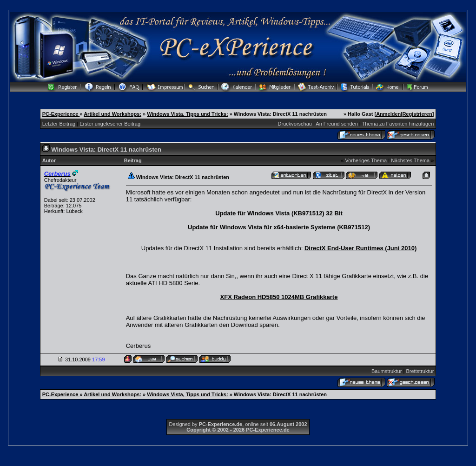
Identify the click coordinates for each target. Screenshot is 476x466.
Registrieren (417, 114)
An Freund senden (337, 124)
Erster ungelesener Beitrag (110, 124)
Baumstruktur (387, 371)
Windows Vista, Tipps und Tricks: (187, 114)
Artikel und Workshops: (112, 114)
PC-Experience (61, 114)
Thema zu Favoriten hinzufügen (398, 124)
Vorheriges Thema (366, 160)
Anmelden (388, 114)
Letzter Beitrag (59, 124)
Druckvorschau (295, 124)
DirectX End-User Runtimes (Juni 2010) (360, 248)
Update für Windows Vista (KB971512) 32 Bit (279, 213)
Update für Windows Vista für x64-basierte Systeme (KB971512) (279, 227)
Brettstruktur (420, 371)
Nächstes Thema (410, 160)
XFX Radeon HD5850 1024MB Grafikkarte (279, 297)
